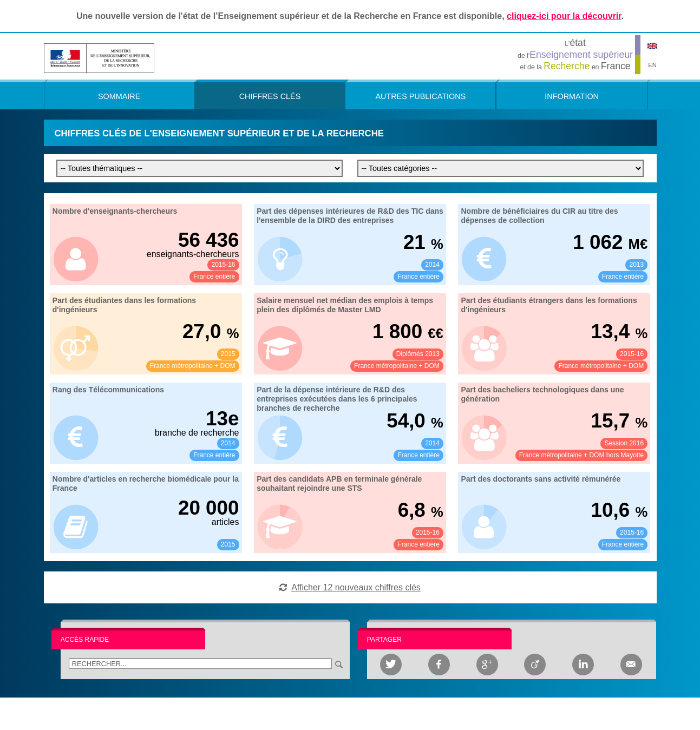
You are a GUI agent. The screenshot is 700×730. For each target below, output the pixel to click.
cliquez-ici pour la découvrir (564, 16)
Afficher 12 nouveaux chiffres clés (356, 587)
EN (652, 65)
